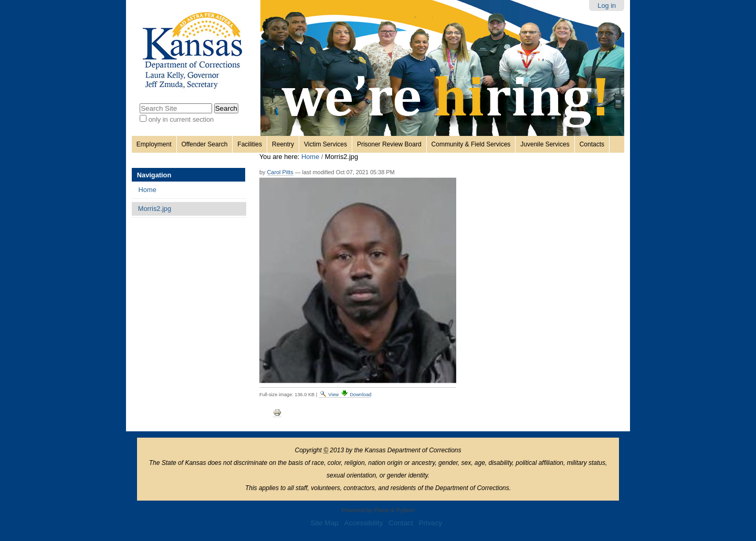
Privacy (430, 523)
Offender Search (205, 144)
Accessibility (363, 523)
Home (310, 157)
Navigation (154, 175)
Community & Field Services (471, 144)
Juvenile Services (545, 144)
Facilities (250, 144)
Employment (154, 144)
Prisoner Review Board (389, 144)
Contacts (592, 144)
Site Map (324, 523)
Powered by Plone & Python (378, 510)
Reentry (283, 144)
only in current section (181, 119)
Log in (607, 6)
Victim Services (325, 144)
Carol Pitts (280, 172)
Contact (401, 523)
